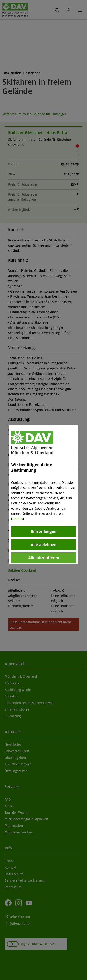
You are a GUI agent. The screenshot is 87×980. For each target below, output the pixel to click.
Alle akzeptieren (44, 558)
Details (18, 519)
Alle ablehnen (43, 545)
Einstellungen (44, 531)
